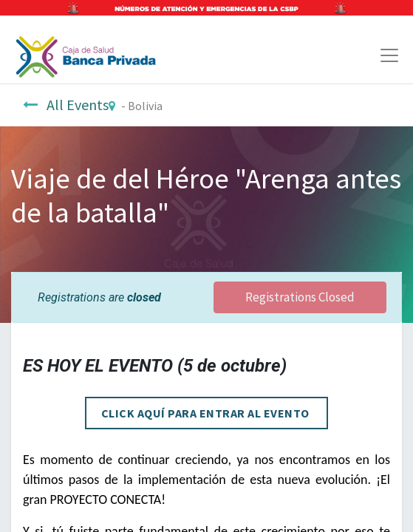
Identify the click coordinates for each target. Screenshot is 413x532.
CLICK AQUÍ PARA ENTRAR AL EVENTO (207, 413)
